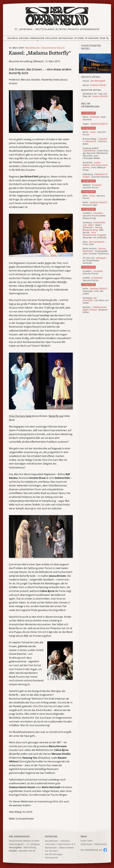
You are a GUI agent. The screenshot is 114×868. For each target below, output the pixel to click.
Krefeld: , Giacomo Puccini (93, 279)
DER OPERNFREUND (19, 836)
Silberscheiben (66, 848)
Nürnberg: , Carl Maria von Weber (96, 300)
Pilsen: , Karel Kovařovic (94, 118)
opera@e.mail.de (27, 851)
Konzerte (65, 841)
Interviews (50, 844)
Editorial (13, 38)
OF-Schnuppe (92, 38)
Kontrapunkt (66, 38)
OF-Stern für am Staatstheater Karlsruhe (95, 260)
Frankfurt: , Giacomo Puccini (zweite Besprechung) (94, 216)
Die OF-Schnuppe (54, 854)
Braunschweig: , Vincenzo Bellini (95, 141)
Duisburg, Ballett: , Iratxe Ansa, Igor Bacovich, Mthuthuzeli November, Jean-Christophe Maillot (96, 153)
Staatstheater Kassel (53, 48)
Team (102, 38)
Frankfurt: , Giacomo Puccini (93, 273)
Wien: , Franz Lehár (94, 243)
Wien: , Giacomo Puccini (94, 197)
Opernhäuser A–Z (66, 844)
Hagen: (95, 124)
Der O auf (91, 850)
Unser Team (87, 841)
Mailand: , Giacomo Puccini (92, 186)
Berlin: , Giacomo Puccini (94, 133)
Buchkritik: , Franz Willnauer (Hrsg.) (95, 166)
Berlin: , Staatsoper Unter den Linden (95, 291)
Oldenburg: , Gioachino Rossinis (96, 176)
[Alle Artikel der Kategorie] (95, 63)
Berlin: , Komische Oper (95, 204)
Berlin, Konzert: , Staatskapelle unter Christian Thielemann (96, 251)
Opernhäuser (37, 38)
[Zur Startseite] (57, 16)
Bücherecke (51, 848)
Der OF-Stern (52, 851)
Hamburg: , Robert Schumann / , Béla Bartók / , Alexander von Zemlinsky (95, 230)
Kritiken (24, 38)
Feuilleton (51, 38)
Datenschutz (101, 844)
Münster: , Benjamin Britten (95, 310)
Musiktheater (33, 48)
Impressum (86, 844)
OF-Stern (79, 38)
